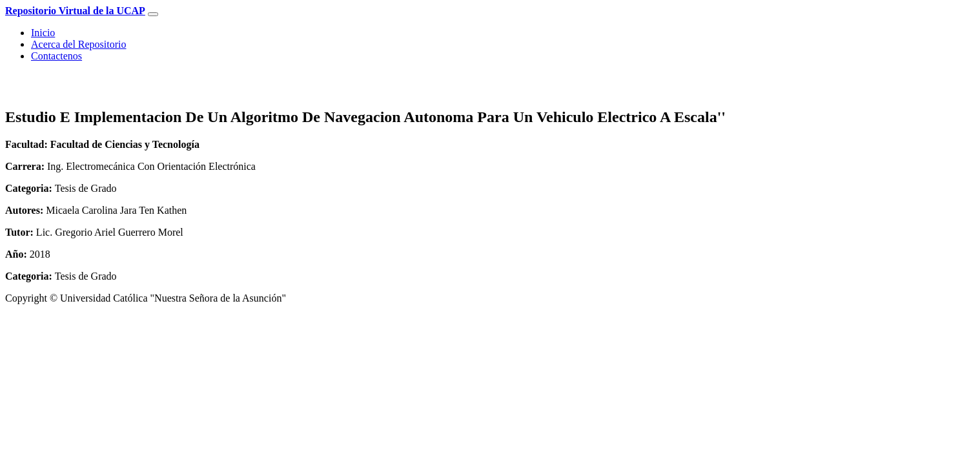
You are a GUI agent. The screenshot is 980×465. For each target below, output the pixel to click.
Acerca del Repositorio (79, 44)
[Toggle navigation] (153, 14)
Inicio (43, 33)
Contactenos (56, 56)
